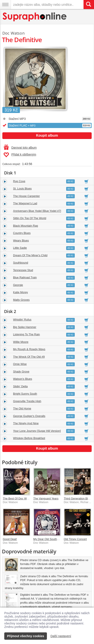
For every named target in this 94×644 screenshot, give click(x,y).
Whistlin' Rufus (22, 320)
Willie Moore (21, 342)
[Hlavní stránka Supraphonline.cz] (35, 17)
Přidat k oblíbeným (20, 155)
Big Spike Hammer (25, 327)
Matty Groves (21, 300)
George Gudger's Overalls (29, 416)
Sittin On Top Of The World (30, 218)
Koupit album (47, 135)
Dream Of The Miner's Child (30, 255)
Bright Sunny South (25, 394)
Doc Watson (13, 33)
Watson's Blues (23, 379)
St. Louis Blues (22, 188)
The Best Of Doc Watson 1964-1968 (25, 498)
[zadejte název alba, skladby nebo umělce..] (47, 5)
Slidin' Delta (20, 386)
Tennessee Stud (23, 270)
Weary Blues (21, 240)
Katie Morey (20, 292)
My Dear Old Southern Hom (50, 539)
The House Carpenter (26, 196)
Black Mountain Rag (25, 226)
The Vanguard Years (46, 498)
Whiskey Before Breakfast (29, 438)
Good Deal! (10, 539)
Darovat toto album (20, 148)
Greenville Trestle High (27, 401)
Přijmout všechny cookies (26, 636)
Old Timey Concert (75, 539)
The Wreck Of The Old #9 (29, 357)
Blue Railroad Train (25, 277)
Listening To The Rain (26, 334)
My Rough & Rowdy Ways (29, 349)
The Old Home (22, 408)
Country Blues (22, 233)
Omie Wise (20, 364)
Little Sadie (20, 248)
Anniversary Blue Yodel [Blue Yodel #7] (37, 211)
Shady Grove (21, 372)
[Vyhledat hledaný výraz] (89, 5)
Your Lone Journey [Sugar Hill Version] (37, 431)
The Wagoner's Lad (25, 203)
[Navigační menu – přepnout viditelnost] (5, 5)
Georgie (18, 285)
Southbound (21, 263)
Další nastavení (61, 636)
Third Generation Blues (78, 498)
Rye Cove (19, 181)
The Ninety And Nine (26, 423)
